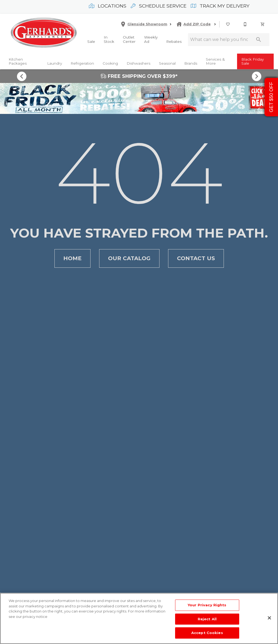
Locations (108, 6)
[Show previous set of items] (22, 76)
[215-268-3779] (245, 24)
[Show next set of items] (256, 76)
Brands (191, 63)
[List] (228, 24)
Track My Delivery (220, 6)
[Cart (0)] (263, 24)
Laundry (55, 63)
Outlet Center (129, 39)
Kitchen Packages (18, 61)
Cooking (110, 63)
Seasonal (167, 63)
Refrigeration (82, 63)
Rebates (174, 41)
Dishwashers (138, 63)
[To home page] (44, 33)
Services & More (215, 61)
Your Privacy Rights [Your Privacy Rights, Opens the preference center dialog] (207, 605)
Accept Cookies (207, 633)
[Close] (269, 618)
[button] (228, 24)
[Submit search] (259, 40)
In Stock (109, 39)
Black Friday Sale (253, 61)
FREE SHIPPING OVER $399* (139, 76)
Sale (91, 41)
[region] (139, 618)
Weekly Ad (151, 39)
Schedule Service (159, 6)
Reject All (207, 619)
